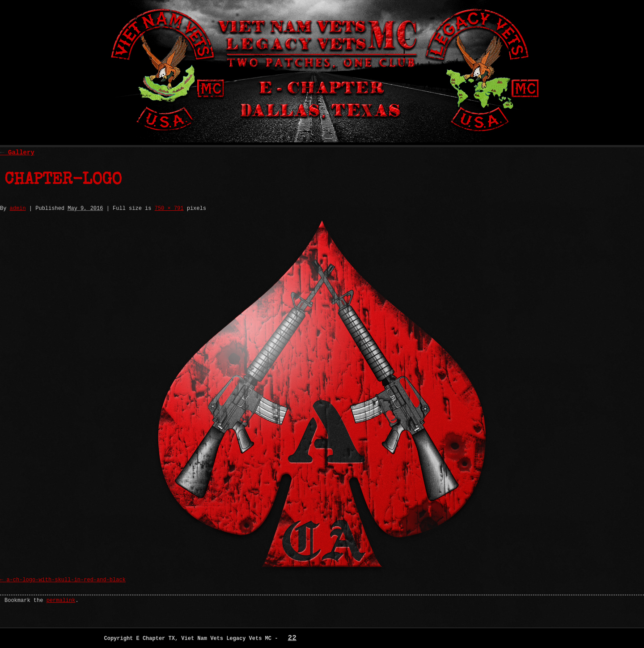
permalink (61, 601)
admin (18, 209)
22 (292, 638)
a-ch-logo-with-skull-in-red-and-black (66, 580)
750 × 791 (169, 209)
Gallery (17, 153)
